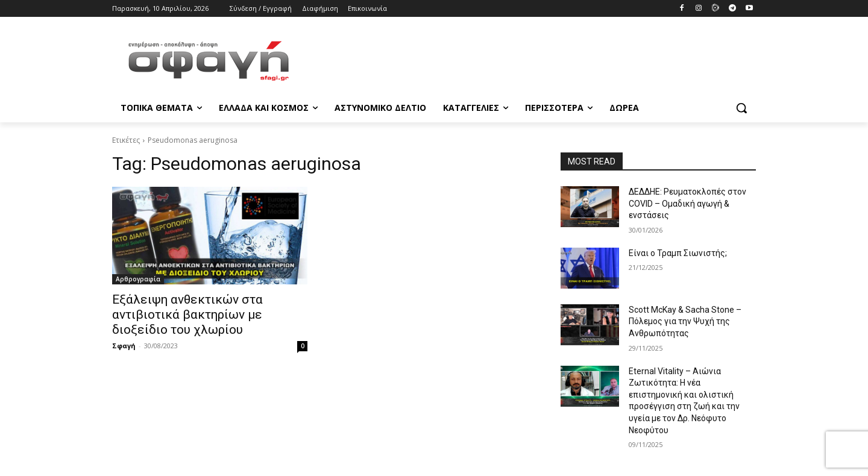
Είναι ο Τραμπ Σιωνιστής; (678, 253)
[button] (741, 108)
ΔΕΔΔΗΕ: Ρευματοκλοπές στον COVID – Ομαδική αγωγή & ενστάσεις (687, 203)
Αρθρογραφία (138, 279)
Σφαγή (124, 346)
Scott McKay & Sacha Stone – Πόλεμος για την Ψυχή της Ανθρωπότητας (685, 321)
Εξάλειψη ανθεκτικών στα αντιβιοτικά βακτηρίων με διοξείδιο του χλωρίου (187, 315)
